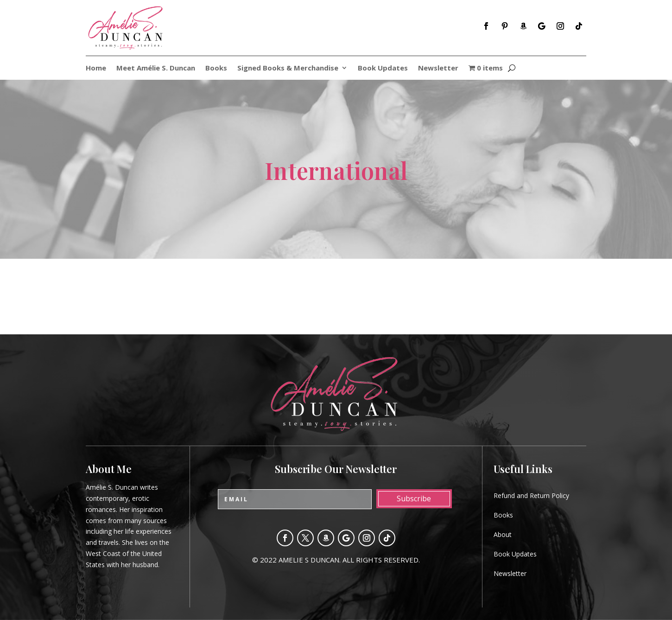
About (503, 534)
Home (96, 68)
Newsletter (438, 68)
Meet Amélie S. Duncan (156, 68)
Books (216, 68)
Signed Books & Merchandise (288, 68)
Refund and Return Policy (531, 495)
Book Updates (383, 68)
